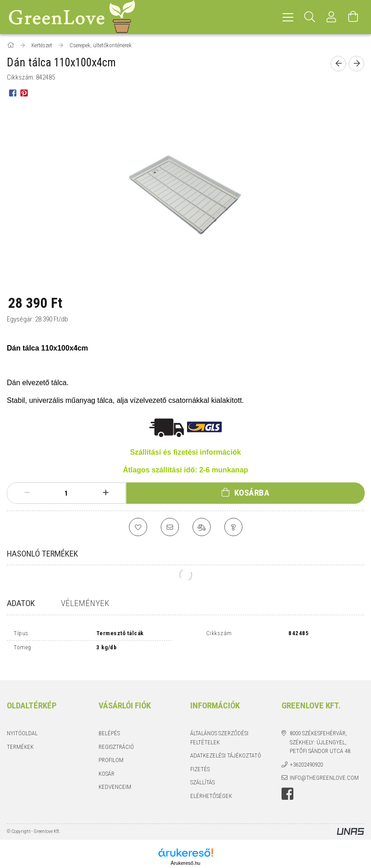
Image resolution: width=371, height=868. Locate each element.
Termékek (20, 739)
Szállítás (203, 775)
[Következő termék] (356, 64)
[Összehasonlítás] (202, 527)
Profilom (111, 752)
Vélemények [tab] (85, 603)
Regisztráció (116, 739)
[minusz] (27, 493)
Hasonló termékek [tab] (42, 554)
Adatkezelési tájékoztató (226, 748)
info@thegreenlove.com (324, 770)
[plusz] (106, 493)
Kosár (106, 765)
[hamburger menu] (288, 17)
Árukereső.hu (185, 855)
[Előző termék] (338, 64)
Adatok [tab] (21, 603)
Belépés (109, 725)
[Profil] (331, 17)
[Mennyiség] (66, 493)
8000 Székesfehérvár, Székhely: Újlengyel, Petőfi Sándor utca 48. (321, 734)
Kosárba (252, 493)
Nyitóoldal (22, 725)
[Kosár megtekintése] (353, 17)
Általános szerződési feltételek (219, 730)
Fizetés (200, 761)
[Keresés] (310, 17)
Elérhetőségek (211, 788)
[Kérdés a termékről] (233, 527)
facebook (287, 786)
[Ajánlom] (170, 527)
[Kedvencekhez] (138, 527)
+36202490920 (306, 756)
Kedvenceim (115, 779)
